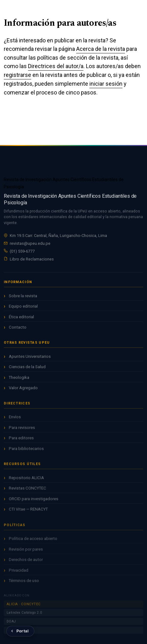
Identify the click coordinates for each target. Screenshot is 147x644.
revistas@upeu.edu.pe (30, 243)
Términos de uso (24, 584)
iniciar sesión (106, 84)
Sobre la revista (23, 297)
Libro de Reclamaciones (32, 259)
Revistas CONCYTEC (28, 490)
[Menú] (132, 10)
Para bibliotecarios (26, 451)
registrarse (17, 75)
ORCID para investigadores (34, 501)
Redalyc (13, 633)
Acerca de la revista (101, 49)
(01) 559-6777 (22, 251)
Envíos (15, 419)
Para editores (21, 440)
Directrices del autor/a (56, 66)
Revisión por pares (26, 552)
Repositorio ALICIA (26, 480)
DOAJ (11, 624)
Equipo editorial (23, 307)
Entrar (119, 10)
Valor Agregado (23, 389)
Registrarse (107, 10)
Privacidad (19, 573)
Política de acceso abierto (33, 542)
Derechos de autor (26, 563)
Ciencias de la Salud (27, 368)
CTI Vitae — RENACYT (28, 511)
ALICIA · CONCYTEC (24, 607)
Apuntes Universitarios (30, 358)
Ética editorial (21, 318)
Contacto (18, 328)
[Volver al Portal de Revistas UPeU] (20, 631)
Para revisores (22, 429)
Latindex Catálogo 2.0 (24, 616)
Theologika (19, 379)
